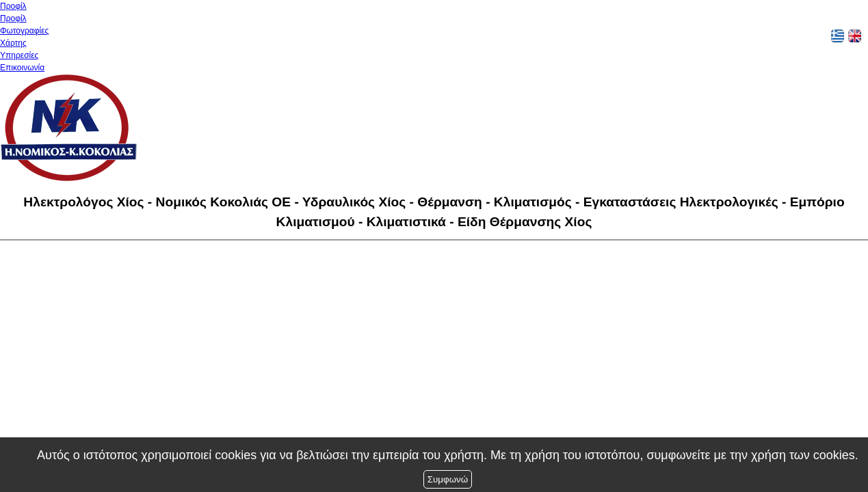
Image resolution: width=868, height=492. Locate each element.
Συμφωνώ (448, 479)
